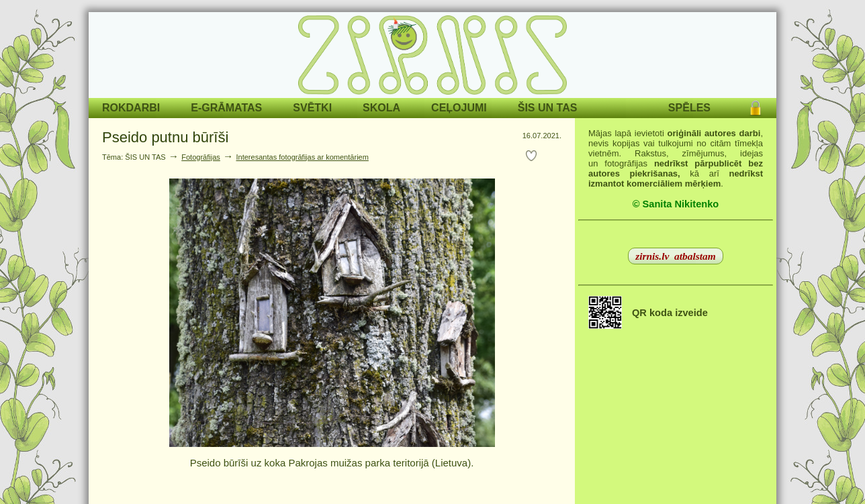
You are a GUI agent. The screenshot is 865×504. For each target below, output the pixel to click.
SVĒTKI (312, 108)
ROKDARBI (131, 108)
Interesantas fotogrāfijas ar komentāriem (302, 157)
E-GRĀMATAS (226, 108)
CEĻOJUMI (459, 108)
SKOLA (381, 108)
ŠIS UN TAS (548, 108)
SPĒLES (689, 108)
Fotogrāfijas (201, 157)
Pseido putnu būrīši (165, 137)
